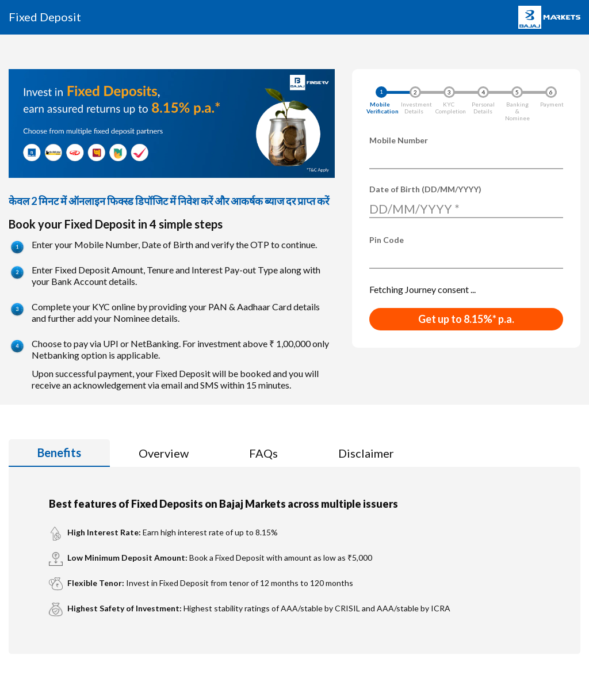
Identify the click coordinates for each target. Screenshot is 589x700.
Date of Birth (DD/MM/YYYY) (425, 189)
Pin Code (387, 240)
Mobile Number (399, 140)
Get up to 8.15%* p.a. (466, 319)
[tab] (59, 453)
